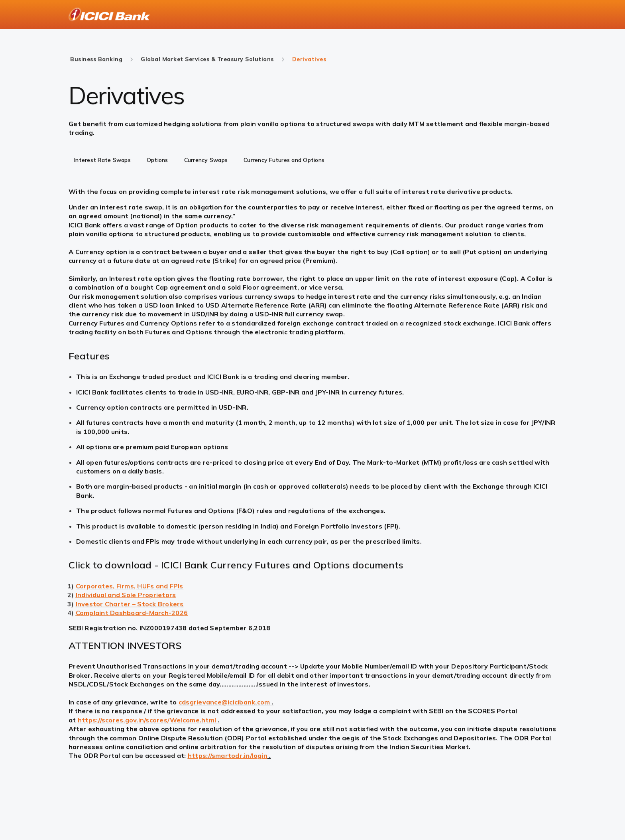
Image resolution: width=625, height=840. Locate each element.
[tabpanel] (312, 204)
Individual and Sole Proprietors (126, 595)
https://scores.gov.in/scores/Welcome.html (147, 720)
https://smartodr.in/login (228, 755)
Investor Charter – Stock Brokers (130, 604)
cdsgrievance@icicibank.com (224, 702)
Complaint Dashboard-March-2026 (132, 613)
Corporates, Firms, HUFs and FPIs (130, 586)
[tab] (102, 161)
